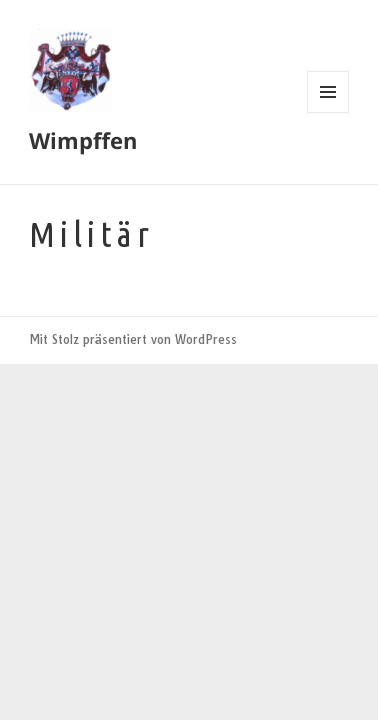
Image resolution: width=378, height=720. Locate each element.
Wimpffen (83, 140)
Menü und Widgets (328, 112)
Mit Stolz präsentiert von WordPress (133, 339)
